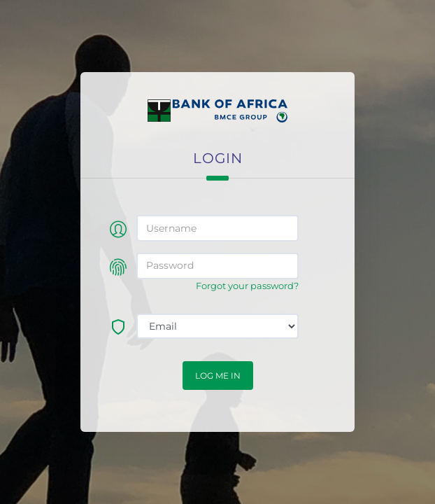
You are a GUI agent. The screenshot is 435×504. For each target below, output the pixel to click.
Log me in (218, 376)
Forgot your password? (247, 286)
